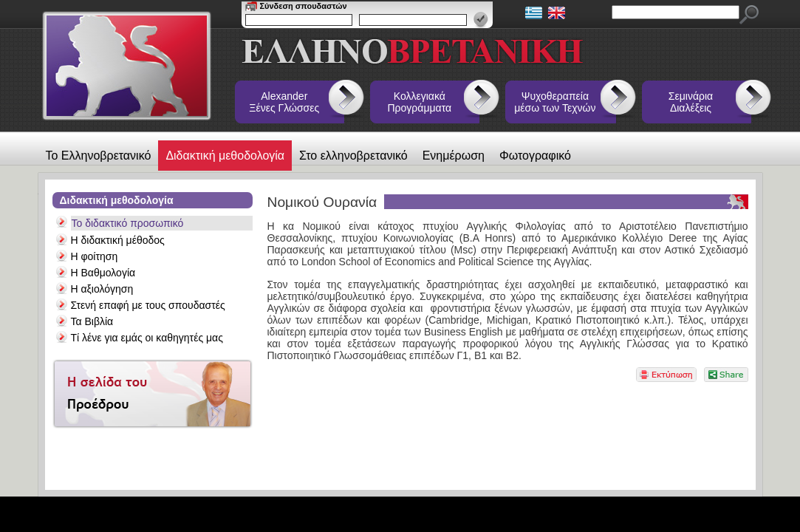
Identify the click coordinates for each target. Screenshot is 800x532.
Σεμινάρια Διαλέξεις (691, 102)
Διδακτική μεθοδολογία (225, 156)
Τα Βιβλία (92, 321)
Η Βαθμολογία (103, 273)
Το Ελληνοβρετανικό (99, 156)
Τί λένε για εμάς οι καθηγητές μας (147, 338)
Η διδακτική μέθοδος (118, 240)
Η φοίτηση (95, 256)
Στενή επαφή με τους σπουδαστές (148, 305)
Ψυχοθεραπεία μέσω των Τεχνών (555, 102)
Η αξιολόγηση (102, 289)
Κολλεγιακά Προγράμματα (420, 102)
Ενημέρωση (454, 156)
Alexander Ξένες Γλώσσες (284, 102)
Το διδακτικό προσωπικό (128, 223)
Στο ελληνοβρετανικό (353, 156)
